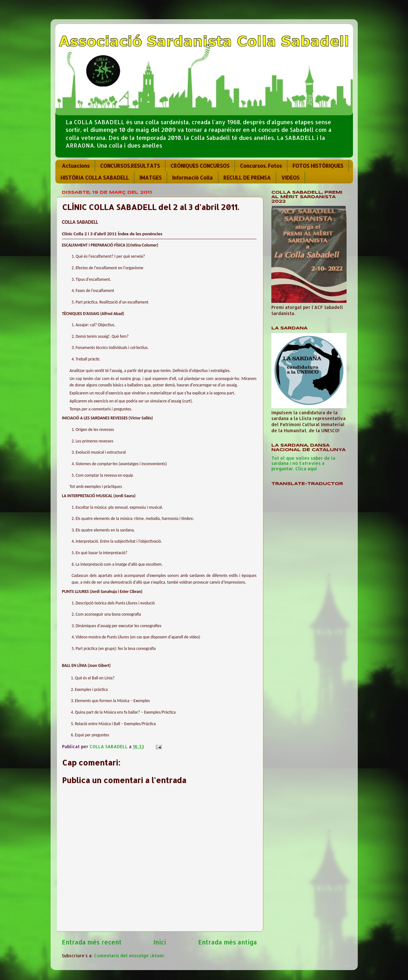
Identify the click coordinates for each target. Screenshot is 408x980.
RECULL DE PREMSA (247, 178)
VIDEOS (290, 178)
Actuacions (76, 166)
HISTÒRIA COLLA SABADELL (95, 178)
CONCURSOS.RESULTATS (130, 166)
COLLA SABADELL (109, 746)
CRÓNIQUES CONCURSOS (200, 166)
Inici (160, 942)
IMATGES (151, 178)
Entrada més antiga (228, 942)
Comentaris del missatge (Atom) (129, 956)
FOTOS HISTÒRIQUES (318, 166)
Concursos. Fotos (261, 166)
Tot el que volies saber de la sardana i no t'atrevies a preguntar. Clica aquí (303, 463)
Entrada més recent (92, 942)
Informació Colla (192, 178)
